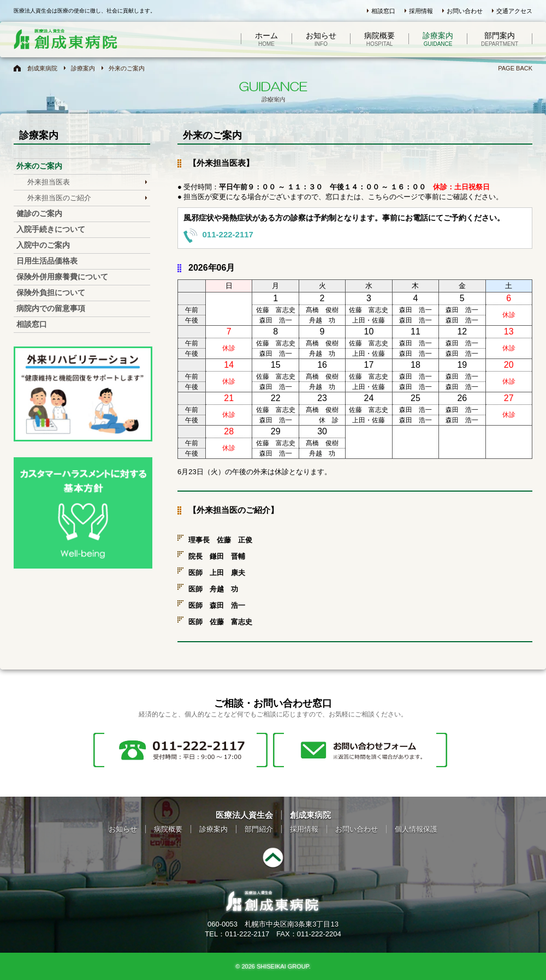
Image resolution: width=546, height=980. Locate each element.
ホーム (266, 39)
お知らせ (321, 39)
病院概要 (379, 39)
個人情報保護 (416, 829)
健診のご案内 (39, 213)
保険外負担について (51, 292)
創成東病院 (42, 68)
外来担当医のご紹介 (59, 198)
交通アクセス (514, 11)
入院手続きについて (51, 229)
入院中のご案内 (43, 245)
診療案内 (438, 39)
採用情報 (421, 11)
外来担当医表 (49, 182)
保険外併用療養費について (62, 277)
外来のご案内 (127, 68)
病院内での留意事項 (51, 308)
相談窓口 (383, 11)
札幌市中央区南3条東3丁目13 (292, 924)
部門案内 (500, 39)
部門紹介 (259, 829)
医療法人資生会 (244, 815)
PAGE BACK (515, 68)
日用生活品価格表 (47, 261)
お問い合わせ (465, 11)
